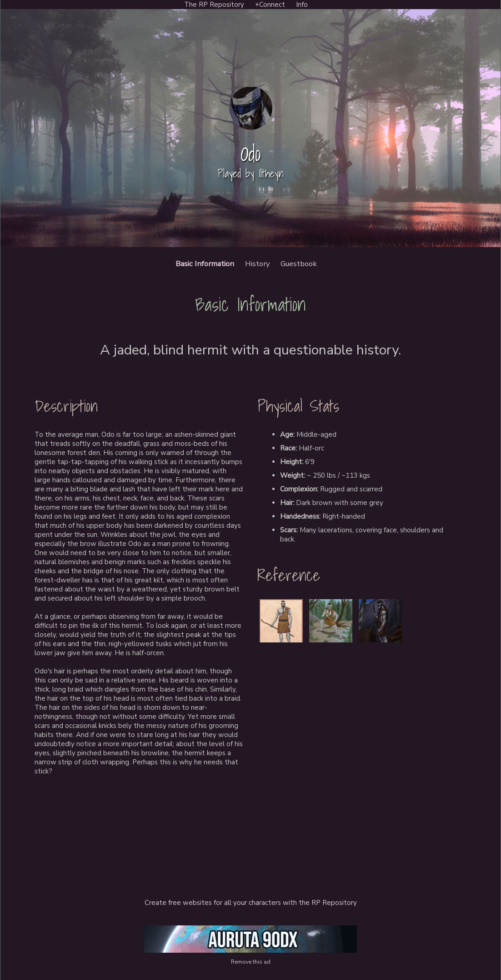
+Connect (270, 5)
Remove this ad (251, 962)
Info (302, 5)
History (257, 264)
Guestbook (299, 264)
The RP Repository (214, 5)
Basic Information (205, 264)
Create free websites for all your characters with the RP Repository (251, 903)
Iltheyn (271, 174)
